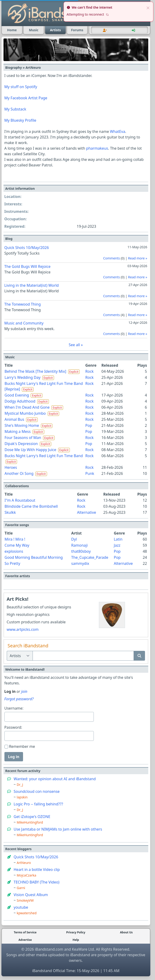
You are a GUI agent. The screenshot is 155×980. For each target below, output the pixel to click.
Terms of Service (25, 932)
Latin (118, 539)
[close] (148, 7)
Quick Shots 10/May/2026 (27, 248)
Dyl (74, 539)
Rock (90, 371)
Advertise (25, 940)
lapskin (22, 797)
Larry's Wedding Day (23, 377)
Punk (90, 473)
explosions (14, 551)
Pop (89, 425)
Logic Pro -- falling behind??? (38, 804)
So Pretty (12, 563)
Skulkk (10, 512)
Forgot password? (19, 699)
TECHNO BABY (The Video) (37, 882)
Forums (77, 30)
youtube (21, 907)
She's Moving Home (22, 425)
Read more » (138, 258)
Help (76, 940)
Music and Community (24, 323)
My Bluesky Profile (20, 120)
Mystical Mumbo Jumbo (25, 413)
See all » (76, 345)
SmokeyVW (25, 900)
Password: (13, 727)
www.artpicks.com (23, 629)
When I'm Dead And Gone (27, 407)
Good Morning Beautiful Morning (34, 557)
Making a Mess (18, 431)
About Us (126, 932)
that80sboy (81, 551)
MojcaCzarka (27, 875)
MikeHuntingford (30, 822)
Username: (14, 708)
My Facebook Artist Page (26, 98)
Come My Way (17, 545)
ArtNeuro (24, 863)
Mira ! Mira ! (15, 539)
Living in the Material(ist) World (32, 285)
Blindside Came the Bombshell (31, 506)
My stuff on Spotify (21, 87)
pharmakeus (97, 148)
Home (12, 30)
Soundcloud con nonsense (37, 791)
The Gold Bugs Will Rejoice (27, 266)
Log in (14, 757)
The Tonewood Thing (23, 304)
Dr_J (20, 785)
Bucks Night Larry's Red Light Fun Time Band (44, 456)
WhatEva (118, 131)
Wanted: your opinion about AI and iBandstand (55, 779)
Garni (21, 888)
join (24, 691)
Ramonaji (79, 545)
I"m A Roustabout (20, 500)
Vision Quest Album (31, 895)
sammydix (80, 563)
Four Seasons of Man (23, 438)
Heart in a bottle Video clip (37, 870)
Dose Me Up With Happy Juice (30, 450)
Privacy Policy (76, 932)
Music (34, 30)
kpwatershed (27, 913)
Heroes (11, 467)
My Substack (15, 109)
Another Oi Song (19, 473)
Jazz (117, 545)
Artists (55, 30)
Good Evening (17, 395)
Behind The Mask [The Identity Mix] (35, 371)
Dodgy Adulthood (20, 401)
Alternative (87, 512)
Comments (111, 258)
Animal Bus (14, 419)
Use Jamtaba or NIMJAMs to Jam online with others (58, 829)
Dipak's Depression (21, 444)
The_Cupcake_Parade (90, 557)
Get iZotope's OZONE (32, 817)
